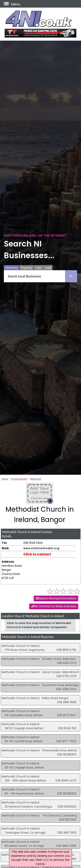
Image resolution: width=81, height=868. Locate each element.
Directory (12, 268)
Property (27, 268)
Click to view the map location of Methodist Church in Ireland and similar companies (39, 625)
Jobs (48, 268)
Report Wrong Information (57, 598)
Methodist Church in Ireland (20, 646)
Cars (38, 268)
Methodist (36, 479)
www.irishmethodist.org (41, 548)
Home (5, 479)
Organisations (19, 479)
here (46, 860)
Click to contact (37, 554)
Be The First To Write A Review (55, 606)
